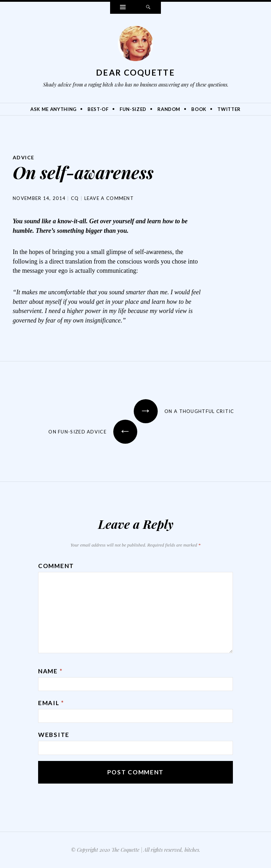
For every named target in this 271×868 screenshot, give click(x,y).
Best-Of (98, 109)
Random (169, 109)
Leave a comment (109, 198)
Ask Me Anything (53, 109)
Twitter (229, 109)
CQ (75, 198)
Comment (56, 566)
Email (51, 703)
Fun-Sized (133, 109)
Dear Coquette (135, 72)
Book (199, 109)
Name (50, 671)
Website (54, 735)
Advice (23, 157)
